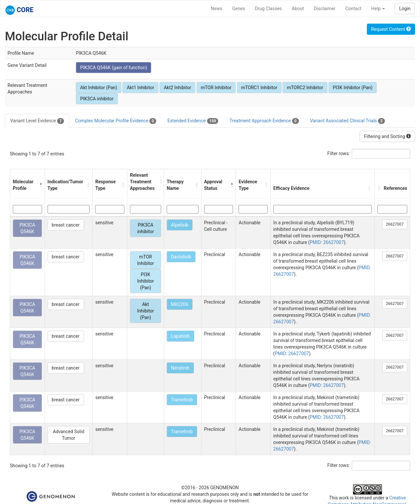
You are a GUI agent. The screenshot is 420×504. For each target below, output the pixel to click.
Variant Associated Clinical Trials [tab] (347, 121)
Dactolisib (181, 257)
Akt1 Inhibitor (140, 88)
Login (405, 9)
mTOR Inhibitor (216, 88)
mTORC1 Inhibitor (259, 88)
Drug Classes (268, 9)
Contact (353, 9)
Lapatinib (180, 336)
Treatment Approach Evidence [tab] (264, 121)
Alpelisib (180, 225)
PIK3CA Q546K (28, 228)
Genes (239, 9)
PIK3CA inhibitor (97, 99)
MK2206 (179, 304)
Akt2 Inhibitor (177, 88)
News (216, 9)
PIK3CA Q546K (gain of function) (114, 68)
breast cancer (66, 225)
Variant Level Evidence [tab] (37, 121)
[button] (40, 185)
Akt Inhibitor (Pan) (99, 88)
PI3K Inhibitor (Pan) (353, 88)
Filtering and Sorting (387, 136)
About (298, 9)
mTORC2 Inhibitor (305, 88)
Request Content (391, 29)
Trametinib (182, 400)
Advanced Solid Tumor (69, 435)
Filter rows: (339, 153)
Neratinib (180, 368)
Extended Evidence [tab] (193, 121)
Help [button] (378, 9)
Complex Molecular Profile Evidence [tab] (116, 121)
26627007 (395, 224)
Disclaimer (325, 9)
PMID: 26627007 (327, 242)
